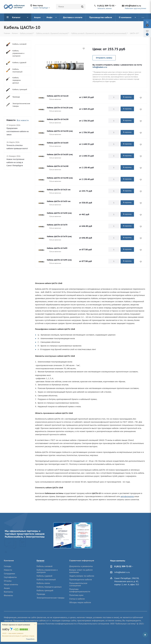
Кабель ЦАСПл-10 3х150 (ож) (60, 131)
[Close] (35, 625)
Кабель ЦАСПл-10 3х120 (58, 96)
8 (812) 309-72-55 (106, 6)
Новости (8, 570)
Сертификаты (10, 577)
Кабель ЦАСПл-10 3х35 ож (59, 201)
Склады (8, 566)
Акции (7, 588)
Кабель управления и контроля (47, 571)
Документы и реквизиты (81, 566)
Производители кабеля (81, 580)
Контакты (8, 592)
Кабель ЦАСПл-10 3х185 (58, 143)
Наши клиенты (11, 584)
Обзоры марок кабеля (80, 602)
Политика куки (76, 595)
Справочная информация (82, 561)
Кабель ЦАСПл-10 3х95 (57, 248)
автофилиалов (127, 496)
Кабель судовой (44, 576)
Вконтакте (145, 635)
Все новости (23, 120)
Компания (9, 561)
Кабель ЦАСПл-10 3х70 (57, 225)
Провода (41, 594)
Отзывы (8, 581)
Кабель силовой (45, 566)
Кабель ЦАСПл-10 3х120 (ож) (60, 108)
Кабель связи (43, 583)
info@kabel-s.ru (133, 6)
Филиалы (8, 595)
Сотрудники (9, 574)
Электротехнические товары (51, 598)
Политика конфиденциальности (80, 590)
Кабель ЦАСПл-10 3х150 (58, 119)
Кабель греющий (45, 590)
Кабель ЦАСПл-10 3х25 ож (59, 190)
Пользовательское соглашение (78, 584)
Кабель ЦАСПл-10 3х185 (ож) (60, 154)
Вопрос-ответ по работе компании (81, 571)
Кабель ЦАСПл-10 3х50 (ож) (59, 213)
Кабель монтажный (46, 580)
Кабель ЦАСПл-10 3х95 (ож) (59, 260)
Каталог (41, 561)
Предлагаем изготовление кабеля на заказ (18, 131)
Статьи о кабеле (77, 599)
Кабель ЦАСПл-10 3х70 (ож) (59, 236)
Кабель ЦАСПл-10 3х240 (58, 166)
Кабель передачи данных (49, 587)
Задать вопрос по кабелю (82, 576)
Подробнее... (31, 639)
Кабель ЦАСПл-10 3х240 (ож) (60, 178)
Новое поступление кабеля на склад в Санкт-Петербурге (15, 162)
